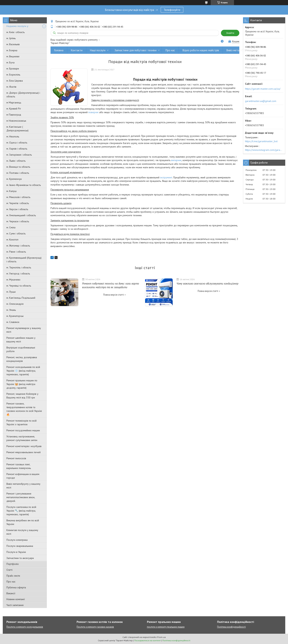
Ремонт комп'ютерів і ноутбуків (24, 446)
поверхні (93, 112)
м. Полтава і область (18, 173)
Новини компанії (16, 599)
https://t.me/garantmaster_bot (261, 141)
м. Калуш (11, 191)
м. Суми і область (16, 233)
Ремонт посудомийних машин (23, 430)
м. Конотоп (12, 240)
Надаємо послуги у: (17, 26)
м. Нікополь (13, 136)
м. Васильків (13, 44)
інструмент (166, 177)
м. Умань (11, 310)
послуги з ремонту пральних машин (166, 627)
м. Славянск (13, 322)
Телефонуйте (172, 10)
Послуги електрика (17, 540)
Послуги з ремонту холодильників (25, 627)
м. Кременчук (14, 179)
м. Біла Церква (15, 81)
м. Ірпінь (11, 38)
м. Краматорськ (15, 316)
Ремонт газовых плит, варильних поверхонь (19, 466)
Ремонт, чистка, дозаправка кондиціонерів (22, 359)
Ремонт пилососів (16, 458)
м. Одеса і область (17, 143)
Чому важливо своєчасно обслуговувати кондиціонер (207, 284)
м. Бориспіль (13, 75)
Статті (9, 570)
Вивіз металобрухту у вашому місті (23, 486)
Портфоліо (13, 564)
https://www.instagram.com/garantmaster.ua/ (264, 150)
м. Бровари (13, 69)
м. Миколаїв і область (18, 197)
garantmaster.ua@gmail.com (261, 101)
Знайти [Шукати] (230, 33)
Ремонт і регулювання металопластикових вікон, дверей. (21, 497)
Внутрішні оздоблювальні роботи (21, 349)
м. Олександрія (15, 304)
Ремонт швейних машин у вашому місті (21, 340)
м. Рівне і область (16, 252)
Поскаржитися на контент (147, 640)
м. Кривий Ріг (14, 109)
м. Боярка (12, 50)
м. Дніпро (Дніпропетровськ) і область (23, 95)
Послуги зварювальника (20, 546)
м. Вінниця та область (18, 167)
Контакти (77, 50)
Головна (59, 50)
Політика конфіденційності (231, 627)
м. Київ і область (16, 32)
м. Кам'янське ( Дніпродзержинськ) (17, 129)
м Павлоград (14, 115)
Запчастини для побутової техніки (135, 50)
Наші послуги (98, 50)
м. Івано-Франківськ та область (24, 185)
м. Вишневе (13, 56)
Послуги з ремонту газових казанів (95, 627)
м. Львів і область (16, 161)
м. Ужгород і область (18, 274)
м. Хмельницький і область (21, 215)
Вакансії (11, 593)
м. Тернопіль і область (19, 267)
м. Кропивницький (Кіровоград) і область (24, 260)
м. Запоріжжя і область (19, 155)
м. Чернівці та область (19, 286)
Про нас (11, 582)
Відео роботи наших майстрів (201, 50)
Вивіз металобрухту (238, 50)
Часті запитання (15, 605)
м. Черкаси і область (18, 221)
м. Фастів (11, 87)
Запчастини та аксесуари (20, 558)
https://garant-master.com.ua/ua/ (263, 89)
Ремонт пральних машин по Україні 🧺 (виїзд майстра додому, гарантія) (22, 384)
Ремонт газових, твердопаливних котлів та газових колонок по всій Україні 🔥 (24, 409)
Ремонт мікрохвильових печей (24, 452)
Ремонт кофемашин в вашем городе (23, 476)
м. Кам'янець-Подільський (21, 298)
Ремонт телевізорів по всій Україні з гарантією (21, 422)
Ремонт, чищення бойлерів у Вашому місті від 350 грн (22, 396)
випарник (176, 160)
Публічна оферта (16, 587)
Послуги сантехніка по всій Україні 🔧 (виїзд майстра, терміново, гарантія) (21, 511)
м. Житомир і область (18, 246)
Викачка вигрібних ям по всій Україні (23, 522)
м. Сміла (11, 227)
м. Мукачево (13, 280)
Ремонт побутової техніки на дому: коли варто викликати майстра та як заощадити (110, 285)
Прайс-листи (13, 576)
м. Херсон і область (17, 209)
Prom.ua (161, 637)
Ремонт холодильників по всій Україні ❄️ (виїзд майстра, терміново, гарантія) (23, 371)
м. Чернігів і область (18, 203)
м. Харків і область (17, 149)
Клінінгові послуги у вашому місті (22, 532)
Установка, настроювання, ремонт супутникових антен (22, 438)
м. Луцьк (11, 292)
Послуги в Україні (16, 552)
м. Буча (10, 62)
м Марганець (14, 102)
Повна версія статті (114, 295)
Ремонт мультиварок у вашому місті (24, 330)
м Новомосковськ (16, 121)
